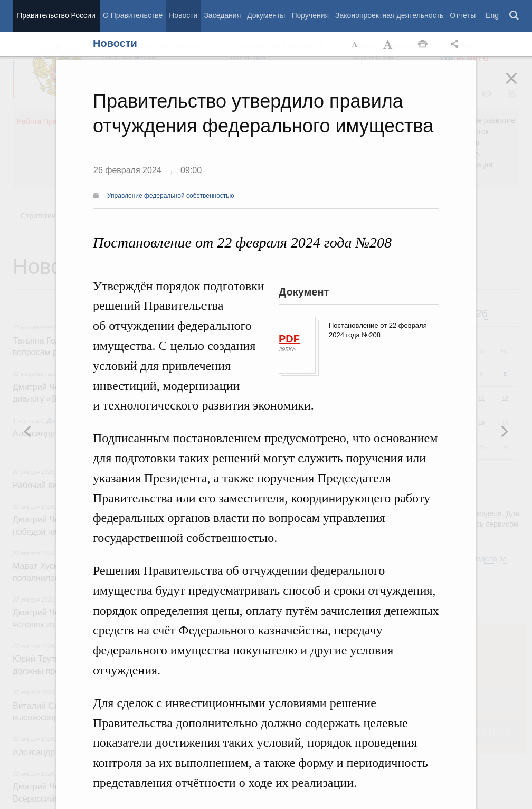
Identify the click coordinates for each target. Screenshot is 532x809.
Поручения (310, 15)
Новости (183, 15)
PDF (289, 339)
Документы (266, 15)
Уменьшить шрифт (355, 44)
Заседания (222, 15)
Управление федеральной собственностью (171, 196)
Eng (492, 15)
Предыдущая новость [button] (504, 431)
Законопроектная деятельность (389, 15)
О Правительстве (133, 15)
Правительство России (56, 15)
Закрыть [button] (519, 85)
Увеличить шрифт (389, 44)
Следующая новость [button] (28, 431)
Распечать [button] (423, 44)
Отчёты (463, 15)
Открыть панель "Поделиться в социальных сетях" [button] (457, 44)
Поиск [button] (515, 16)
